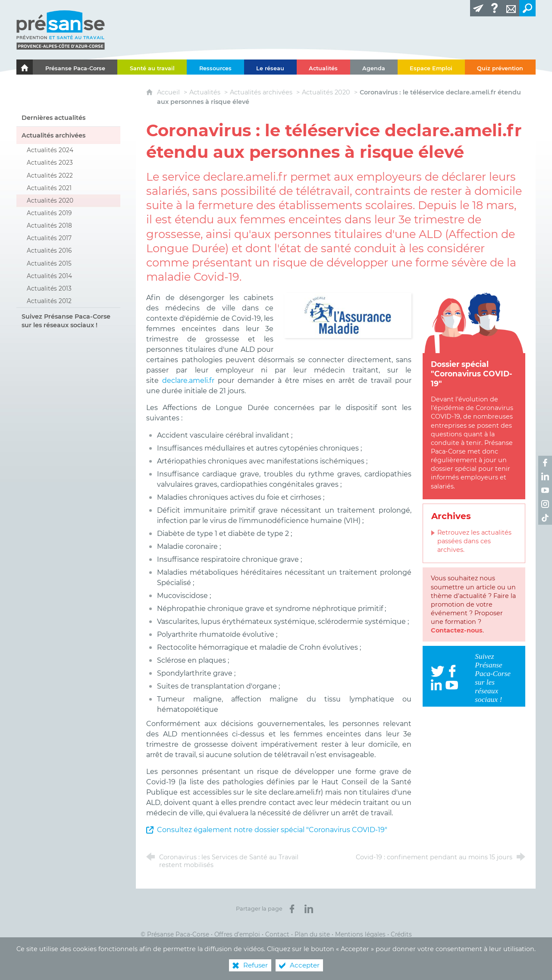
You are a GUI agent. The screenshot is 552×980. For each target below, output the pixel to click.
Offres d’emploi (237, 934)
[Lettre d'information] (478, 8)
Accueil (169, 92)
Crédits (401, 934)
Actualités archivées (261, 92)
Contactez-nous (457, 630)
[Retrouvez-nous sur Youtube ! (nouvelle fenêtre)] (545, 490)
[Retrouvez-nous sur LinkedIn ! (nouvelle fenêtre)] (545, 476)
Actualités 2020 (326, 92)
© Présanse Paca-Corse (175, 934)
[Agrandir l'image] (348, 315)
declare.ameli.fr (190, 380)
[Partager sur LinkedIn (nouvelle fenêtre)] (309, 909)
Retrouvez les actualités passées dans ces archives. (474, 541)
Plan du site (312, 934)
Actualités (205, 92)
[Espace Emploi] (431, 67)
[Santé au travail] (152, 67)
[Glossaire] (495, 8)
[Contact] (511, 8)
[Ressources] (215, 67)
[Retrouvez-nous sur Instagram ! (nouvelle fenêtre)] (545, 504)
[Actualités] (323, 67)
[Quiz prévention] (500, 67)
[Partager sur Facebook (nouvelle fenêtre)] (292, 909)
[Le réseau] (270, 67)
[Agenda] (374, 67)
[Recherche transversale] (527, 8)
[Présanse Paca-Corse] (75, 67)
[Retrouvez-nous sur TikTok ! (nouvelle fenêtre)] (545, 518)
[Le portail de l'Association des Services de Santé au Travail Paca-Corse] (25, 67)
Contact (277, 934)
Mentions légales (360, 934)
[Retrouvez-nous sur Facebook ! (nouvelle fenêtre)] (545, 463)
